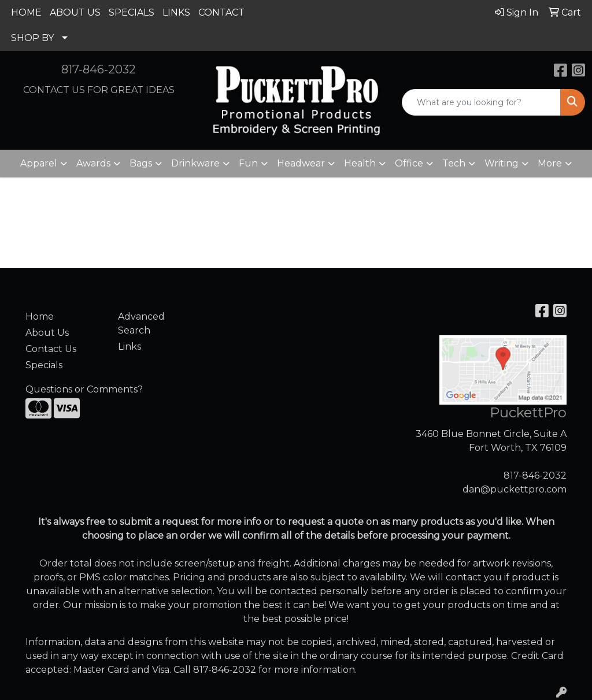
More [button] (550, 163)
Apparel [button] (39, 163)
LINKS (176, 12)
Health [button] (360, 163)
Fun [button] (248, 163)
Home (40, 316)
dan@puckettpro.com (515, 489)
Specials (44, 365)
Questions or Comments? (84, 389)
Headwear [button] (301, 163)
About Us (47, 333)
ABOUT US (75, 12)
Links (129, 347)
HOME (26, 12)
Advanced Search (141, 323)
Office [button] (409, 163)
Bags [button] (141, 163)
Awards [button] (93, 163)
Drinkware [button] (195, 163)
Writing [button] (502, 163)
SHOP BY (32, 38)
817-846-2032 (99, 69)
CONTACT (221, 12)
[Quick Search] (481, 102)
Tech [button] (454, 163)
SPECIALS (132, 12)
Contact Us (51, 349)
